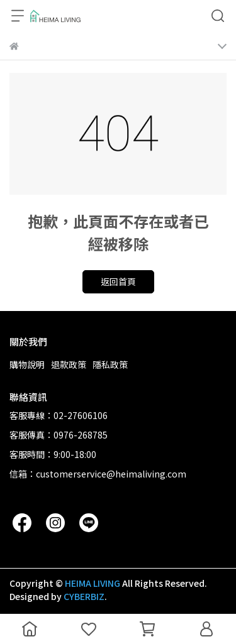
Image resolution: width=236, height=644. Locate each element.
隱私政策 (110, 364)
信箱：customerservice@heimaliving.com (98, 474)
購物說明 (27, 364)
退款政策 (69, 364)
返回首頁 (118, 281)
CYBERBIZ (84, 596)
